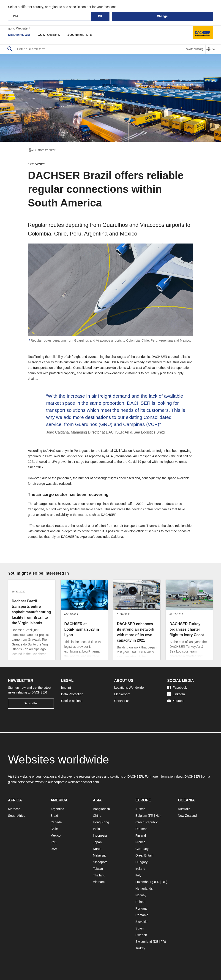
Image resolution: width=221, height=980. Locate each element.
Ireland (140, 869)
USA (54, 849)
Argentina (57, 809)
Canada (56, 822)
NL (158, 816)
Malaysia (99, 855)
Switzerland (144, 942)
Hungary (141, 862)
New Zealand (187, 816)
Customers (49, 35)
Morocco (14, 809)
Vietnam (99, 882)
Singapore (100, 862)
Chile (54, 829)
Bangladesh (101, 809)
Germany (142, 849)
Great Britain (144, 855)
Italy (138, 875)
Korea (97, 849)
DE (164, 882)
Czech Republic (147, 822)
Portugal (141, 908)
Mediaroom (19, 35)
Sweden (141, 935)
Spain (139, 928)
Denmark (142, 829)
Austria (140, 809)
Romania (142, 915)
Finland (141, 835)
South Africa (17, 816)
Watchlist (195, 49)
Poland (140, 902)
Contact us (122, 701)
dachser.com (90, 782)
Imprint (66, 688)
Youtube (176, 701)
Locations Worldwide (129, 688)
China (97, 816)
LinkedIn (176, 694)
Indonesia (100, 835)
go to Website (20, 28)
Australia (184, 809)
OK (100, 16)
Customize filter (42, 150)
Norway (141, 895)
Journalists (80, 35)
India (96, 829)
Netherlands (144, 889)
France (140, 842)
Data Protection (72, 694)
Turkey (140, 948)
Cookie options (72, 701)
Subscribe (31, 703)
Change (162, 16)
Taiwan (98, 869)
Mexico (55, 835)
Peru (54, 842)
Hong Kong (101, 822)
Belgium (141, 816)
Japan (97, 842)
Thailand (99, 875)
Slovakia (141, 922)
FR (151, 816)
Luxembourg (144, 882)
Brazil (54, 816)
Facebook (177, 688)
